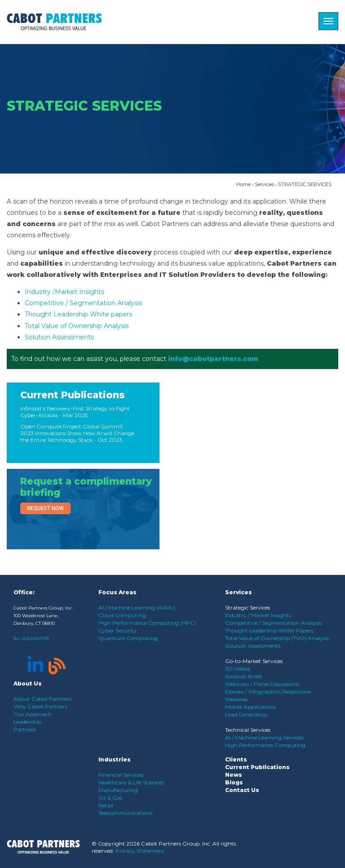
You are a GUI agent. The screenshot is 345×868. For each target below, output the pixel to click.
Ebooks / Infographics (254, 692)
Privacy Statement (140, 851)
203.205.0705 (35, 639)
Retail (106, 805)
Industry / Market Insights (258, 615)
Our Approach (33, 714)
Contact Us (242, 790)
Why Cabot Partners (40, 706)
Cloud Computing (122, 615)
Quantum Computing (128, 638)
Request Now (45, 508)
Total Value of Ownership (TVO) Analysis (277, 638)
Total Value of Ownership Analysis (77, 326)
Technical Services (248, 730)
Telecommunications (125, 813)
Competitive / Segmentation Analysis (83, 303)
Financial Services (121, 775)
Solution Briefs (244, 676)
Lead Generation (246, 714)
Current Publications (73, 395)
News (234, 775)
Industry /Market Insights (64, 292)
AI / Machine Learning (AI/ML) (137, 608)
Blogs (234, 782)
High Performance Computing (265, 745)
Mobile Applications (250, 707)
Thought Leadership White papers (78, 314)
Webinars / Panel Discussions (262, 684)
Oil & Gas (110, 798)
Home (243, 184)
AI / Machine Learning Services (264, 737)
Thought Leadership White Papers (269, 630)
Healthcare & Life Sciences (131, 782)
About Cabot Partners (42, 699)
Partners (25, 729)
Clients (236, 759)
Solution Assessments (59, 337)
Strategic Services (248, 608)
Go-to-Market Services (254, 661)
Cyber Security (117, 630)
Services (264, 184)
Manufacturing (118, 790)
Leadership (27, 722)
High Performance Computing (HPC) (147, 623)
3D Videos (238, 669)
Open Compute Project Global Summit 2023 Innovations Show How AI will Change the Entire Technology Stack (77, 433)
